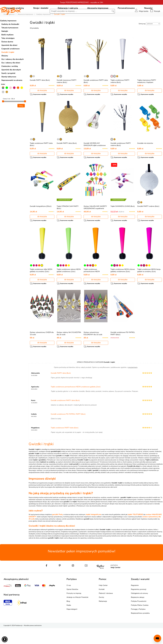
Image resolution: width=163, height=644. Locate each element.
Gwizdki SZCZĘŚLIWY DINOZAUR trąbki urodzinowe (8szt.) (95, 157)
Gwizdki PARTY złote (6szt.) (67, 155)
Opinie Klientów (72, 605)
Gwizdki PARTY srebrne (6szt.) (148, 219)
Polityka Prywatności (139, 617)
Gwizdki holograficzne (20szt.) (41, 219)
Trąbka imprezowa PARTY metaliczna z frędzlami (147, 92)
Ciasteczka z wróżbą (10, 77)
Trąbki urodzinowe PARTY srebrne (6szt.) (120, 92)
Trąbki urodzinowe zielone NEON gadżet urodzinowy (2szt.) (69, 284)
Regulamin (135, 601)
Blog (68, 617)
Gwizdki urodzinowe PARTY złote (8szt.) (65, 416)
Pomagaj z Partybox (138, 625)
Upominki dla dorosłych (11, 80)
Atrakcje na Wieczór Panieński (77, 613)
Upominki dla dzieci (9, 56)
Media (69, 621)
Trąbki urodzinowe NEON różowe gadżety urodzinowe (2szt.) (123, 284)
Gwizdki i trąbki (8, 63)
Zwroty (101, 613)
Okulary (5, 66)
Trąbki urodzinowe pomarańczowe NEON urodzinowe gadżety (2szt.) (93, 285)
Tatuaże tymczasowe (10, 38)
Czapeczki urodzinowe (10, 59)
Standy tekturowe (9, 87)
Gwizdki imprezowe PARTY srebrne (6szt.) (67, 92)
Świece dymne (7, 52)
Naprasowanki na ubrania (12, 91)
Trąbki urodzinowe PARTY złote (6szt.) (65, 444)
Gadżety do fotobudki (10, 35)
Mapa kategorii (72, 625)
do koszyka (42, 101)
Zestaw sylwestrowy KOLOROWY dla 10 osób (93, 348)
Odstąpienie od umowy (139, 609)
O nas (69, 601)
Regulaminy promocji (139, 605)
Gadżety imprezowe (8, 31)
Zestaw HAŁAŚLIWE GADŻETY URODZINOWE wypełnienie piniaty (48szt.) (95, 221)
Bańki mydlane (7, 45)
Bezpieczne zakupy (138, 613)
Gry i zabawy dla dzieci (11, 73)
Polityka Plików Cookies (140, 621)
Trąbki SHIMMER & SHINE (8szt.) (123, 219)
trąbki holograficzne (94, 530)
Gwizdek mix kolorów (145, 155)
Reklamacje (103, 617)
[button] (5, 639)
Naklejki (5, 42)
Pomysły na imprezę (74, 609)
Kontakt (102, 605)
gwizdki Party (57, 530)
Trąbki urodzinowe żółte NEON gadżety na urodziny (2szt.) (41, 284)
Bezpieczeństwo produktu (140, 629)
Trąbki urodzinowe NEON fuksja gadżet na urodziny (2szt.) (149, 284)
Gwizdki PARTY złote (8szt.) (40, 91)
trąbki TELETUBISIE (135, 530)
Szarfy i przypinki (8, 84)
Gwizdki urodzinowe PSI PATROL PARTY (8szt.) (68, 430)
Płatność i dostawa (106, 609)
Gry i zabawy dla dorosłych (13, 70)
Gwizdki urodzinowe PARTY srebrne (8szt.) (121, 156)
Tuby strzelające (8, 49)
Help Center (103, 601)
